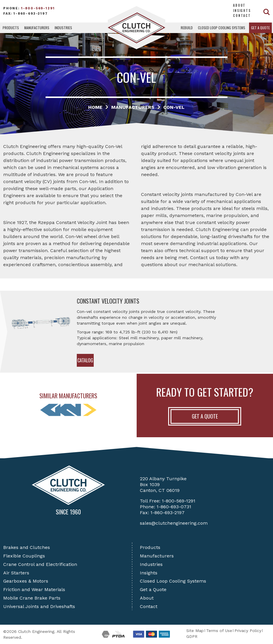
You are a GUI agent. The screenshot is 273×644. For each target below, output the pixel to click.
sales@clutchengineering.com (174, 523)
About (239, 5)
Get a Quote (260, 28)
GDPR (192, 636)
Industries (63, 28)
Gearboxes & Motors (26, 581)
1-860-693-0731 (174, 507)
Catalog (85, 360)
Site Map (195, 631)
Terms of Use (219, 631)
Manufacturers (37, 28)
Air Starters (16, 573)
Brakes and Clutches (27, 547)
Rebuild (187, 28)
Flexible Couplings (24, 556)
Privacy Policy (248, 631)
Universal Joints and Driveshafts (39, 606)
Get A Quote (205, 416)
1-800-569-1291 (38, 8)
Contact (242, 16)
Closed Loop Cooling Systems (222, 28)
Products (11, 28)
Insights (242, 11)
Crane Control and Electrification (40, 564)
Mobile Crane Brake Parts (32, 598)
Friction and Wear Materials (34, 589)
